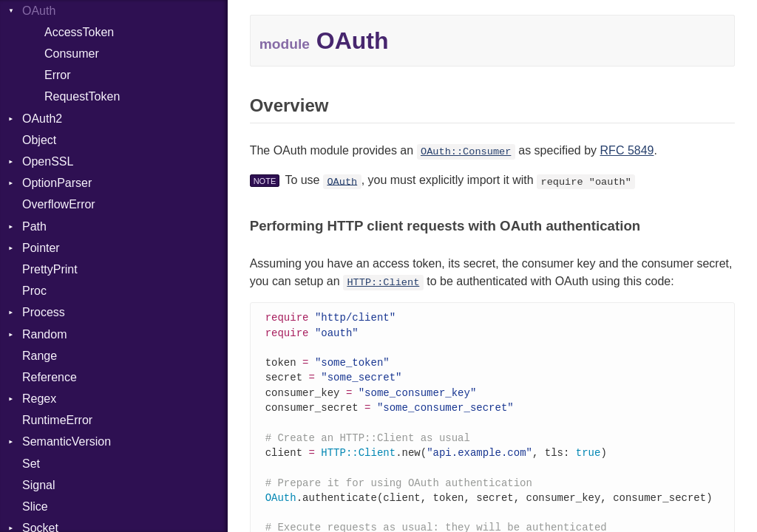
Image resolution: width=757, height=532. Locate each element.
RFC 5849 (627, 150)
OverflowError (59, 204)
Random (44, 334)
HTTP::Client (383, 283)
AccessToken (79, 32)
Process (44, 312)
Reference (50, 377)
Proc (34, 291)
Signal (38, 485)
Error (58, 75)
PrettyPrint (50, 269)
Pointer (41, 248)
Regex (39, 399)
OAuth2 (42, 119)
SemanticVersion (67, 441)
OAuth (342, 181)
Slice (35, 507)
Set (31, 464)
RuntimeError (57, 420)
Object (39, 140)
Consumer (72, 54)
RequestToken (82, 96)
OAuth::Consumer (466, 152)
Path (34, 226)
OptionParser (57, 183)
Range (40, 356)
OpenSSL (48, 161)
